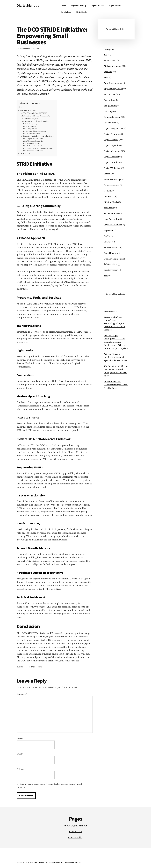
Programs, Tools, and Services (36, 121)
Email (20, 754)
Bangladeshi (110, 106)
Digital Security (111, 157)
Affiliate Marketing (113, 66)
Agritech (108, 72)
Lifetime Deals (111, 202)
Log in (78, 863)
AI (105, 77)
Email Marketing (112, 179)
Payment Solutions (113, 225)
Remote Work (110, 247)
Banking (108, 111)
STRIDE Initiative (28, 110)
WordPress (70, 863)
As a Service (110, 94)
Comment (22, 694)
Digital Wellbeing (112, 168)
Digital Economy (35, 667)
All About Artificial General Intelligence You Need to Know (116, 385)
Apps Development (113, 83)
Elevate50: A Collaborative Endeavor (39, 136)
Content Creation (112, 117)
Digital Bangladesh (113, 128)
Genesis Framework (56, 863)
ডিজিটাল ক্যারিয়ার (111, 264)
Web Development (113, 259)
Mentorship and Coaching (37, 131)
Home (107, 191)
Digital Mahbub (28, 5)
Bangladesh (109, 100)
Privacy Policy (76, 837)
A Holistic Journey (34, 143)
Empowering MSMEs (35, 139)
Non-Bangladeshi (112, 219)
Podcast (108, 242)
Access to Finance (33, 133)
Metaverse (109, 208)
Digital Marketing (112, 151)
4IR (105, 55)
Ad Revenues (110, 60)
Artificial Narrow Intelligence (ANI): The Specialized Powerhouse (116, 357)
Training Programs (34, 124)
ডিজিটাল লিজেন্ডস (111, 270)
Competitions (32, 129)
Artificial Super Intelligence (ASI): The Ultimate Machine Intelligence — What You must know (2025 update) (116, 342)
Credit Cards (110, 123)
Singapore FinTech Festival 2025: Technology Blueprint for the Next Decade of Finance (115, 323)
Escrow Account (112, 185)
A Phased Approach (32, 119)
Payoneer (108, 230)
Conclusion (25, 153)
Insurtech (109, 196)
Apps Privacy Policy (113, 89)
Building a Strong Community (37, 116)
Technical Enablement (35, 151)
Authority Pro (38, 863)
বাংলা (106, 276)
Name (20, 739)
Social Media (110, 253)
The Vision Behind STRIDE (35, 113)
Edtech (107, 174)
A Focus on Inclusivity (35, 141)
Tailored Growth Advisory (37, 146)
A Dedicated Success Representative (40, 148)
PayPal (107, 236)
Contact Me (75, 832)
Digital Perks (32, 126)
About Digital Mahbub (76, 826)
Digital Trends (111, 162)
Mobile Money (111, 213)
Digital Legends (111, 145)
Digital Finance (111, 140)
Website (20, 769)
